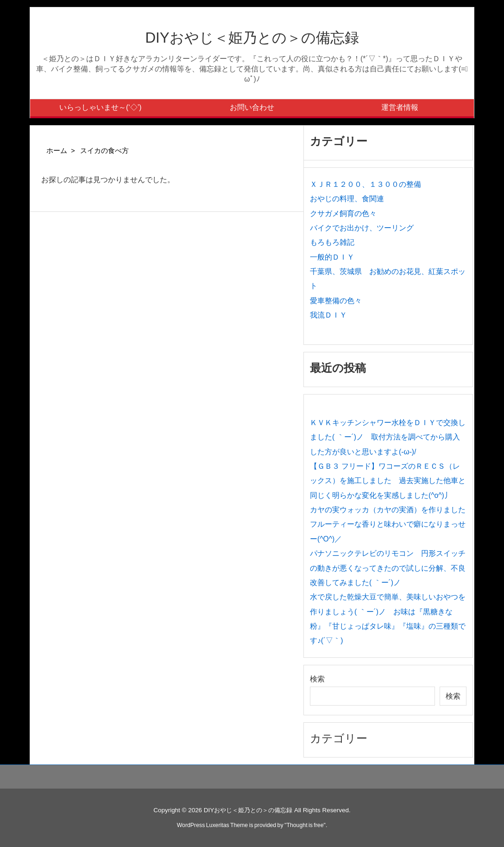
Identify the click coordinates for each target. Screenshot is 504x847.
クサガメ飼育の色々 (343, 213)
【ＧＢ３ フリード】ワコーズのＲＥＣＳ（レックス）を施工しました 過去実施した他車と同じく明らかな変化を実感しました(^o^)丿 (388, 481)
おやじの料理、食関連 (347, 199)
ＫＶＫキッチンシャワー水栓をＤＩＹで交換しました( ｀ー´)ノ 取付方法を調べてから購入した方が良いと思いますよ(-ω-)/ (388, 437)
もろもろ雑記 (332, 242)
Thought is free (305, 825)
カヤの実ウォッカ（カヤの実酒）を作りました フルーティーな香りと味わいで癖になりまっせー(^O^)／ (391, 524)
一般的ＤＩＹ (332, 257)
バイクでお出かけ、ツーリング (362, 228)
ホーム (57, 151)
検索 (317, 679)
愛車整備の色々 (336, 301)
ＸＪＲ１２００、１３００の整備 (365, 184)
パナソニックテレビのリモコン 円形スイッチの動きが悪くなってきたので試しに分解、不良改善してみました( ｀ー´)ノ (388, 568)
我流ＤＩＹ (328, 315)
